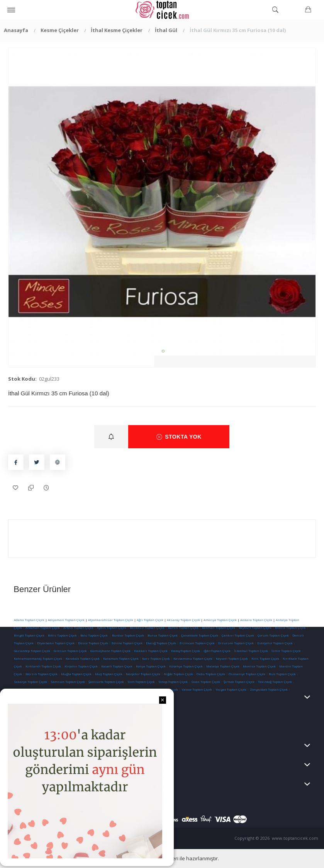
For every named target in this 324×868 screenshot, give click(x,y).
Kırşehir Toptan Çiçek (81, 666)
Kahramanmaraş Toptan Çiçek (38, 658)
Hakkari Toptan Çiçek (151, 651)
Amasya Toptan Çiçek (220, 620)
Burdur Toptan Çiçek (128, 635)
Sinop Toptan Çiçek (173, 682)
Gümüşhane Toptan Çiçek (110, 651)
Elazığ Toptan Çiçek (161, 643)
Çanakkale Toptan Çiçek (200, 635)
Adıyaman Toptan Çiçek (66, 620)
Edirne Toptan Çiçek (127, 643)
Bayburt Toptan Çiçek (255, 627)
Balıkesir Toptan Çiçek (147, 627)
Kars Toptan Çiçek (156, 658)
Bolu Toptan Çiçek (94, 635)
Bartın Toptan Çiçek (183, 627)
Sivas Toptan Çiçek (206, 682)
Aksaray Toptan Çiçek (183, 620)
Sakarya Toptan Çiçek (31, 682)
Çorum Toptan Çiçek (273, 635)
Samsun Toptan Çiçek (68, 682)
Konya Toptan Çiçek (151, 666)
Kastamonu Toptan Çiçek (193, 658)
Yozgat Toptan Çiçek (231, 689)
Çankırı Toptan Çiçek (238, 635)
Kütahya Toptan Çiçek (186, 666)
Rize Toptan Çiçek (282, 674)
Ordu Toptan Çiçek (211, 674)
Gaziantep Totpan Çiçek (32, 651)
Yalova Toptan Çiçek (197, 689)
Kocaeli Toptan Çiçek (117, 666)
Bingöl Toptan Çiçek (29, 635)
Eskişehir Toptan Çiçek (275, 643)
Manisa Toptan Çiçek (259, 666)
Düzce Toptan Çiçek (93, 643)
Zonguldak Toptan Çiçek (269, 689)
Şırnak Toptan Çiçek (239, 682)
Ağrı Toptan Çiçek (150, 620)
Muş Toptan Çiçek (109, 674)
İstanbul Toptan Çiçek (251, 651)
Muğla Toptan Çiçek (76, 674)
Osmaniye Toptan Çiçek (247, 674)
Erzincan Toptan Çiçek (197, 643)
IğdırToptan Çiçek (217, 651)
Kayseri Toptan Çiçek (232, 658)
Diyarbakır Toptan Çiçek (56, 643)
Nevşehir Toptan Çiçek (143, 674)
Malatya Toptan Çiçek (223, 666)
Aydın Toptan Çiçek (112, 627)
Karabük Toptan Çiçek (83, 658)
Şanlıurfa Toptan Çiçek (106, 682)
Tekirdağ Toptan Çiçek (275, 682)
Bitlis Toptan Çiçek (62, 635)
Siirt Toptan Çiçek (141, 682)
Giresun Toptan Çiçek (70, 651)
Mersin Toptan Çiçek (42, 674)
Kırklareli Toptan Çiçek (43, 666)
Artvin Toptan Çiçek (78, 627)
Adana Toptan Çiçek (29, 620)
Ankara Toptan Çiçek (256, 620)
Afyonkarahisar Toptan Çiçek (111, 620)
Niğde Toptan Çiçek (178, 674)
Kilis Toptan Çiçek (265, 658)
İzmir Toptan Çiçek (286, 651)
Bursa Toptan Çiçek (163, 635)
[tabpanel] (162, 202)
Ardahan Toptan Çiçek (42, 627)
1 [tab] (163, 351)
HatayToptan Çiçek (186, 651)
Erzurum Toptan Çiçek (236, 643)
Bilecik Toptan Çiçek (290, 627)
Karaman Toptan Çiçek (121, 658)
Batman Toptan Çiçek (218, 627)
